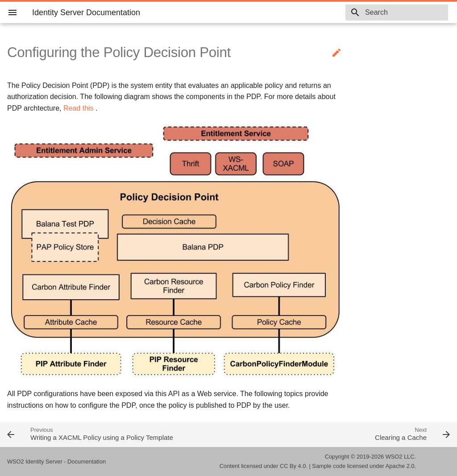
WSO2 (394, 457)
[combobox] (397, 12)
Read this (79, 108)
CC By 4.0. (294, 466)
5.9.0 (323, 12)
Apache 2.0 (400, 466)
